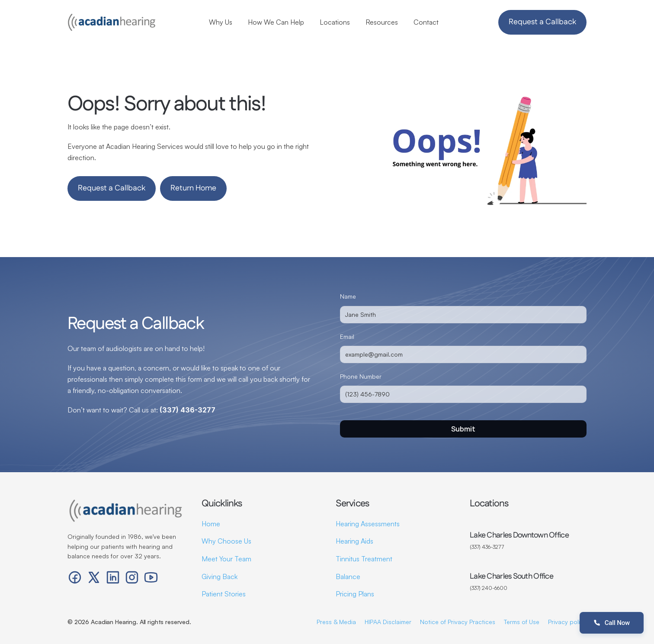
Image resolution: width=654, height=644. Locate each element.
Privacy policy (567, 622)
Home (211, 524)
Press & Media (336, 622)
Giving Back (220, 576)
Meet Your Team (226, 559)
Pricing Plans (355, 594)
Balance (348, 576)
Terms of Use (522, 622)
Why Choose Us (226, 541)
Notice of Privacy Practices (458, 622)
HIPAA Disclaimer (388, 622)
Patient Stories (224, 594)
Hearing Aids (354, 541)
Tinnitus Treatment (364, 559)
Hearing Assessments (368, 524)
